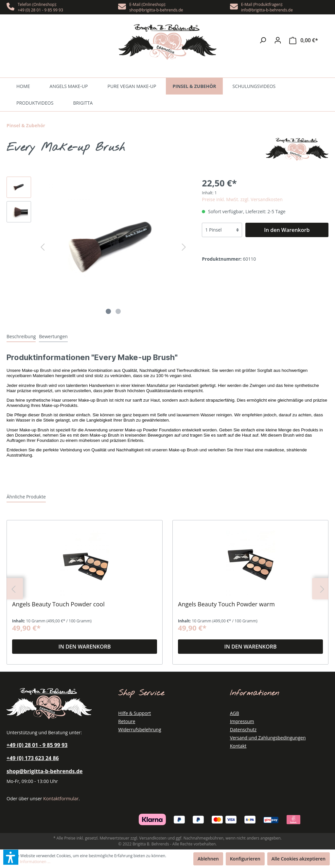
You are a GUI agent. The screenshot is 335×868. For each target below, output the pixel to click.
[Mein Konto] (278, 40)
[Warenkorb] (304, 40)
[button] (11, 857)
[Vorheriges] (43, 247)
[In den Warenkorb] (287, 230)
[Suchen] (263, 40)
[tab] (21, 336)
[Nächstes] (184, 247)
